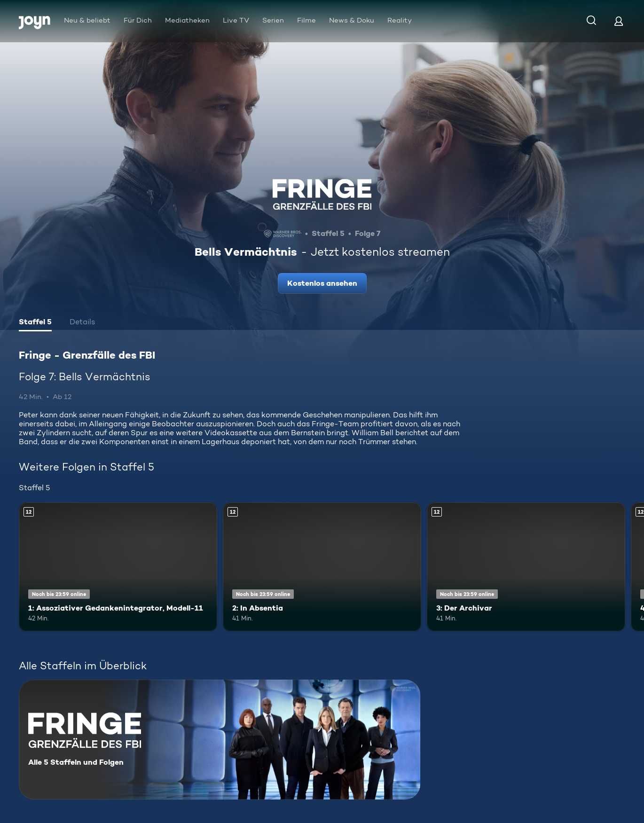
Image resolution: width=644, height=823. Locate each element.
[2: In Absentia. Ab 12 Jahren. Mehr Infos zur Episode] (322, 567)
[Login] (619, 21)
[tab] (35, 323)
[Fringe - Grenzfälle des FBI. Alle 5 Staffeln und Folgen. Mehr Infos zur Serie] (220, 740)
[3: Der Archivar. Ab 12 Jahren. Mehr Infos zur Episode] (526, 567)
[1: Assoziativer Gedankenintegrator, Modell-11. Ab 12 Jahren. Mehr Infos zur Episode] (118, 567)
